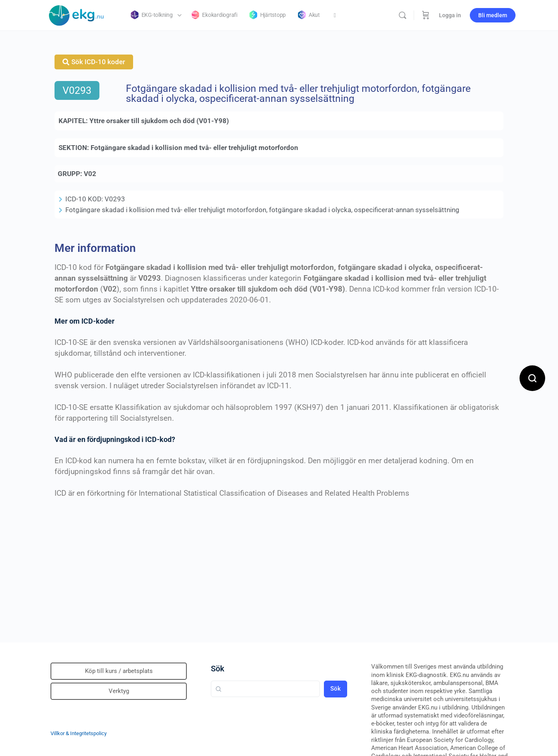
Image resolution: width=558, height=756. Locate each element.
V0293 (77, 90)
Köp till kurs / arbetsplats (119, 671)
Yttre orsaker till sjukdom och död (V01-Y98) (159, 121)
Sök (218, 669)
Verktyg (119, 691)
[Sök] (402, 15)
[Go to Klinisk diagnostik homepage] (77, 14)
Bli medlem (493, 15)
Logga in (450, 15)
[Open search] (532, 378)
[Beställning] (426, 15)
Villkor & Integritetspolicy (79, 733)
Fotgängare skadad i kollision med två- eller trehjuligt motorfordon (194, 148)
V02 (90, 174)
